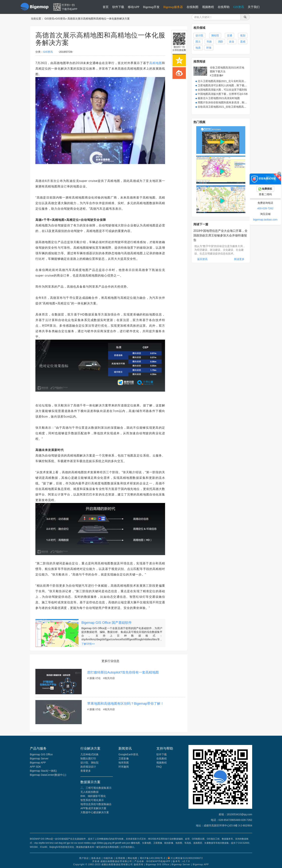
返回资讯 (202, 259)
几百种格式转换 (89, 754)
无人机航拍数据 (89, 792)
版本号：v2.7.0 (181, 861)
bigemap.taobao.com (265, 220)
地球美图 (124, 763)
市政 (209, 42)
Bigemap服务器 (173, 7)
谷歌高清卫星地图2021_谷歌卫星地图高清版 (223, 107)
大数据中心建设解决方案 (95, 812)
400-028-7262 (265, 208)
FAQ (159, 767)
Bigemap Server (39, 759)
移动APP (133, 7)
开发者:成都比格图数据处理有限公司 (112, 861)
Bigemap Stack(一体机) (43, 771)
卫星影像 (124, 759)
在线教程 (162, 759)
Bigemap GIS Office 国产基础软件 (107, 623)
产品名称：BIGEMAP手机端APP (152, 861)
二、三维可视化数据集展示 (96, 788)
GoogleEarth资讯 (128, 754)
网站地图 (132, 858)
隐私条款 (96, 858)
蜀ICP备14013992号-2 (153, 858)
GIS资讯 (239, 7)
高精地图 (156, 63)
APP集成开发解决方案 (93, 808)
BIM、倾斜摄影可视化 (93, 796)
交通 (230, 35)
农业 (232, 42)
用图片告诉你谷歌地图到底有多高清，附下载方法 (226, 102)
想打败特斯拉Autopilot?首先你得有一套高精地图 (123, 672)
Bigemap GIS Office (41, 754)
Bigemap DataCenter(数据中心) (48, 775)
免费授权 (265, 189)
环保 (209, 48)
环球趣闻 (124, 767)
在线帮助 (224, 7)
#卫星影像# (217, 75)
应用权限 (120, 858)
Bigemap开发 (151, 7)
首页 (106, 7)
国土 (198, 42)
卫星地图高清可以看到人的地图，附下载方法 (224, 85)
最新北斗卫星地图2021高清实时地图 (219, 98)
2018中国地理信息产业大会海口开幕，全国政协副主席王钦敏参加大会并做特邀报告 (220, 235)
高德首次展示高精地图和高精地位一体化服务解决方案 (99, 19)
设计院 (199, 35)
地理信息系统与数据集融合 (96, 804)
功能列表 (108, 858)
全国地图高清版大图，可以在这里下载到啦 (222, 90)
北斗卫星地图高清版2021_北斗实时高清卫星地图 (226, 81)
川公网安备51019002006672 (187, 858)
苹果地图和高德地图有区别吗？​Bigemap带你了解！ (126, 704)
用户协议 (84, 858)
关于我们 (254, 7)
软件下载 (118, 7)
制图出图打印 (88, 759)
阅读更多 (239, 259)
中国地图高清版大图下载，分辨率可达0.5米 (223, 94)
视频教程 (208, 7)
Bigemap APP (38, 763)
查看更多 (86, 771)
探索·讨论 (95, 678)
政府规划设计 (88, 767)
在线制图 (193, 7)
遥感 (243, 42)
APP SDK (35, 767)
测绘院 (215, 35)
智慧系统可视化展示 (92, 800)
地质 (198, 48)
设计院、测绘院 (89, 763)
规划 (243, 35)
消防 (220, 42)
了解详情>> (88, 644)
